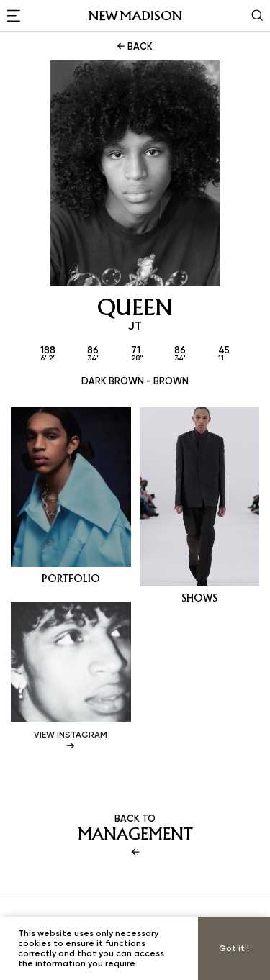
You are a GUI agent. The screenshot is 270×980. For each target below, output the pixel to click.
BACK (134, 46)
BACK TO (135, 836)
